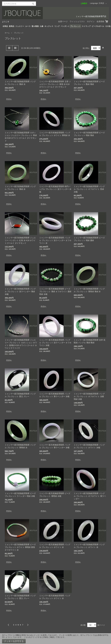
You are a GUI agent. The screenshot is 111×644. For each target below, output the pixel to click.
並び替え (86, 48)
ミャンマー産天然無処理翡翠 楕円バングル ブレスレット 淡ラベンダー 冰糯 (55, 189)
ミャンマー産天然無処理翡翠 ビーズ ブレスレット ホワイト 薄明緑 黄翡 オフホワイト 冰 (20, 547)
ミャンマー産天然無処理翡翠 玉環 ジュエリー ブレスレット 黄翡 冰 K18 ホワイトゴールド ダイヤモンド (55, 84)
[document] (56, 639)
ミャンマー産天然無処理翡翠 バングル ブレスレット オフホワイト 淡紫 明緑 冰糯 (89, 396)
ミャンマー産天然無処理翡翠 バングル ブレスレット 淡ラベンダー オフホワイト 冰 (55, 240)
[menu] (56, 26)
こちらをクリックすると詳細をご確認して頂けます (44, 637)
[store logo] (56, 13)
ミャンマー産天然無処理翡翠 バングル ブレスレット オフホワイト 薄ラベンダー (90, 496)
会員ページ (63, 21)
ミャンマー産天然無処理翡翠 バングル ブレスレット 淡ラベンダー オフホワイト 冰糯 (55, 343)
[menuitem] (5, 26)
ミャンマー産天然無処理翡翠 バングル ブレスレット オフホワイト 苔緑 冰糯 (89, 189)
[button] (103, 4)
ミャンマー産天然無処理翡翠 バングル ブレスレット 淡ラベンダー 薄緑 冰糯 (20, 291)
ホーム (7, 33)
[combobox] (19, 4)
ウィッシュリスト (77, 21)
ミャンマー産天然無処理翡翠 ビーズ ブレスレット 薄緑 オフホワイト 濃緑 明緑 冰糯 (55, 291)
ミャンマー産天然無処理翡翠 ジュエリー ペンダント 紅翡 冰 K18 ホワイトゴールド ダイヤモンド (20, 240)
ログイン (91, 21)
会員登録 (100, 21)
